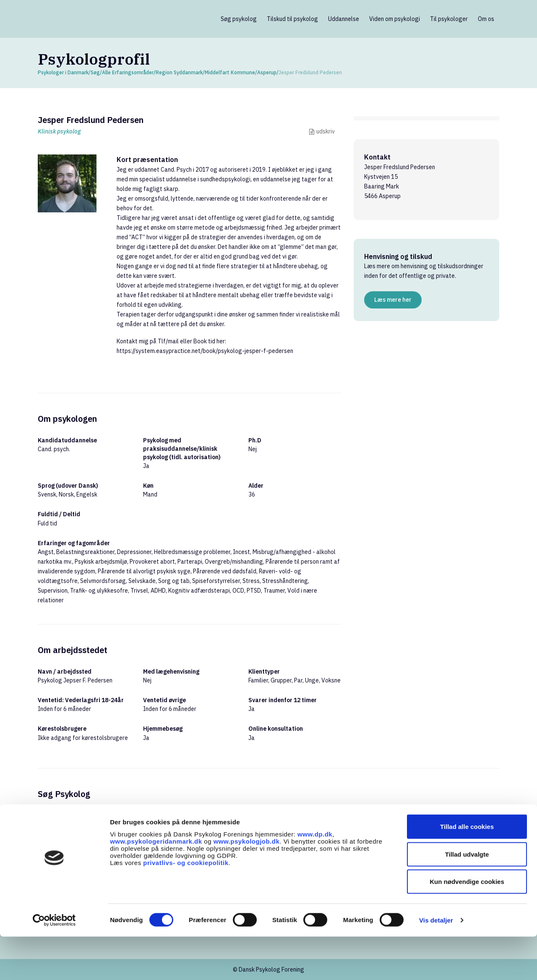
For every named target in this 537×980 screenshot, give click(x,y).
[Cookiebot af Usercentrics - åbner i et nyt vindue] (54, 964)
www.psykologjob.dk (247, 884)
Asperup (267, 72)
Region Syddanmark (179, 72)
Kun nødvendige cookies (467, 925)
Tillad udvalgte (467, 898)
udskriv (326, 131)
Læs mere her (393, 300)
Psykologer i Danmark (63, 72)
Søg (95, 72)
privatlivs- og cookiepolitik (186, 906)
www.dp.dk (315, 877)
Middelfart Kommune (230, 72)
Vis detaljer (436, 963)
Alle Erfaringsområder (128, 72)
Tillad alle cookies (467, 870)
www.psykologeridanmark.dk (156, 884)
